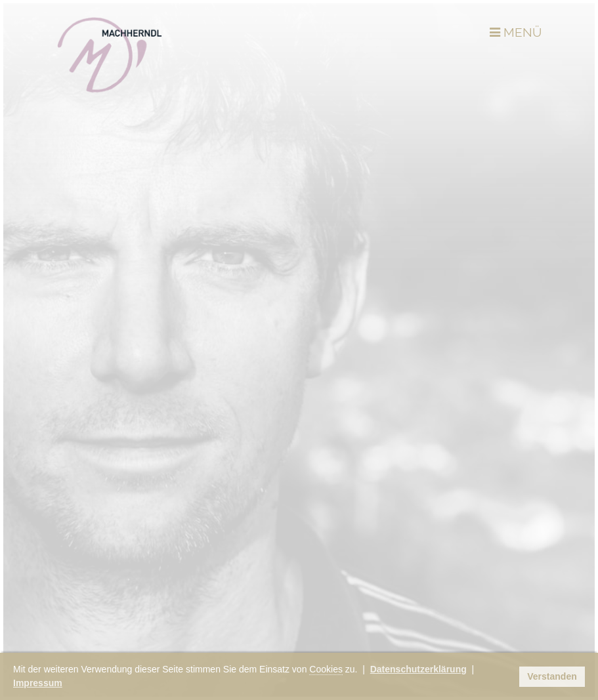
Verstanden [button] (552, 676)
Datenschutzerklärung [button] (418, 669)
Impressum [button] (38, 683)
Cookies (326, 669)
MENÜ (516, 32)
